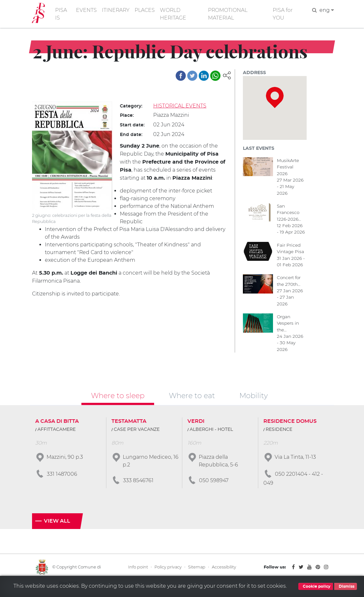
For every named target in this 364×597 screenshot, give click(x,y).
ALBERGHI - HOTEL (211, 430)
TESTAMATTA (129, 422)
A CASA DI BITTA (57, 422)
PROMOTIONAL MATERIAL (228, 14)
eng (327, 10)
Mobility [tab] (254, 396)
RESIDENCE (279, 430)
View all (57, 522)
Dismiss (346, 586)
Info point (138, 568)
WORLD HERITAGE (174, 14)
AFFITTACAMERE (57, 430)
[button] (227, 75)
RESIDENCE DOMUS (290, 422)
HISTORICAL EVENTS (180, 106)
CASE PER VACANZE (137, 430)
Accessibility (224, 568)
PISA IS (61, 14)
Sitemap (197, 568)
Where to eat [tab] (192, 396)
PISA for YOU (283, 14)
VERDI (196, 422)
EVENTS (86, 10)
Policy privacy (168, 568)
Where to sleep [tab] (118, 396)
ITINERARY (116, 10)
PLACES (145, 10)
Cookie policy (316, 586)
